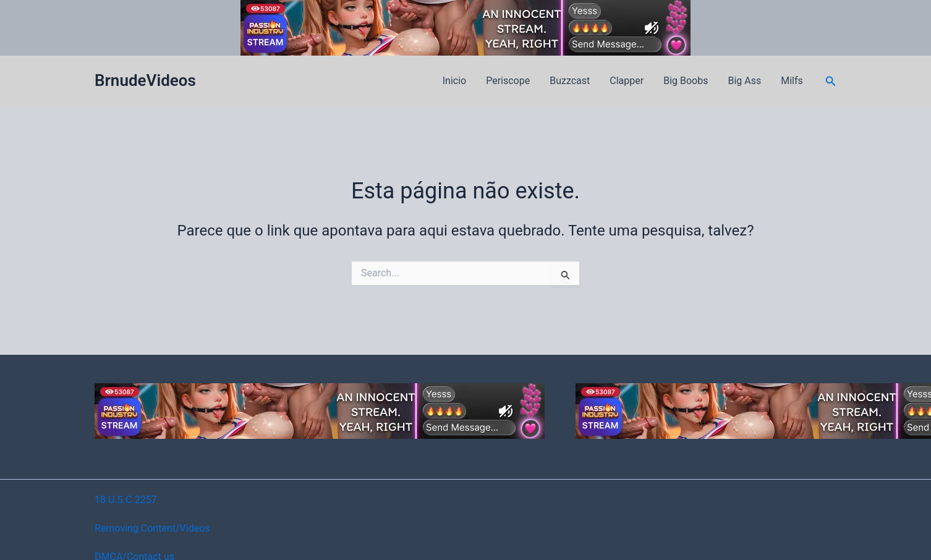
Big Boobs (686, 81)
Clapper (627, 81)
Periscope (508, 81)
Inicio (454, 81)
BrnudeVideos (145, 80)
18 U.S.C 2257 (126, 500)
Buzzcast (570, 81)
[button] (831, 81)
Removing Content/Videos (152, 528)
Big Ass (744, 81)
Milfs (792, 81)
